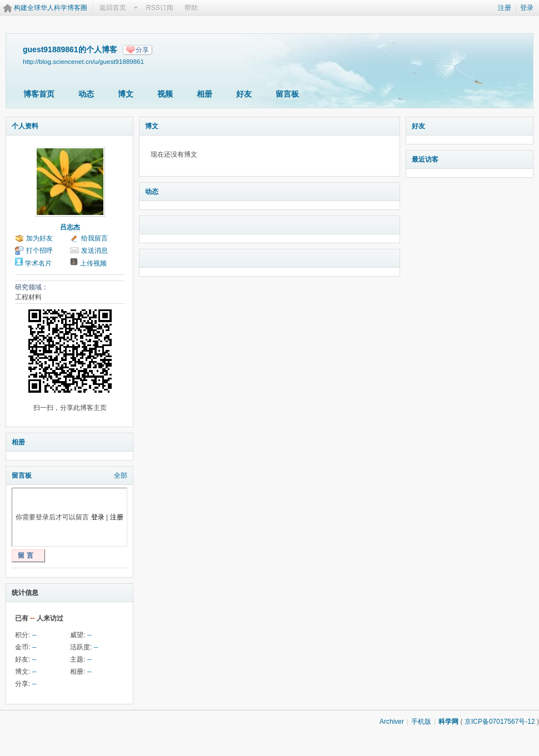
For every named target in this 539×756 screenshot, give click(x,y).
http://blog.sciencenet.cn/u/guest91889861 (83, 61)
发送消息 (94, 251)
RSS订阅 (160, 8)
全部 (121, 475)
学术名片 (38, 263)
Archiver (392, 722)
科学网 (448, 722)
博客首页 (39, 94)
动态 (86, 94)
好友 (244, 94)
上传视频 (93, 263)
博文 (126, 94)
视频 (165, 94)
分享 (142, 50)
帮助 (191, 8)
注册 (505, 8)
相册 (204, 94)
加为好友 (39, 238)
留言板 (287, 94)
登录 (527, 8)
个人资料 (25, 126)
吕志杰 (70, 227)
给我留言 (94, 238)
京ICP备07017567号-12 (500, 722)
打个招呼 (39, 251)
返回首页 (113, 8)
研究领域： (32, 287)
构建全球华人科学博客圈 (51, 8)
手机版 (421, 722)
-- (34, 635)
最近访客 (425, 159)
